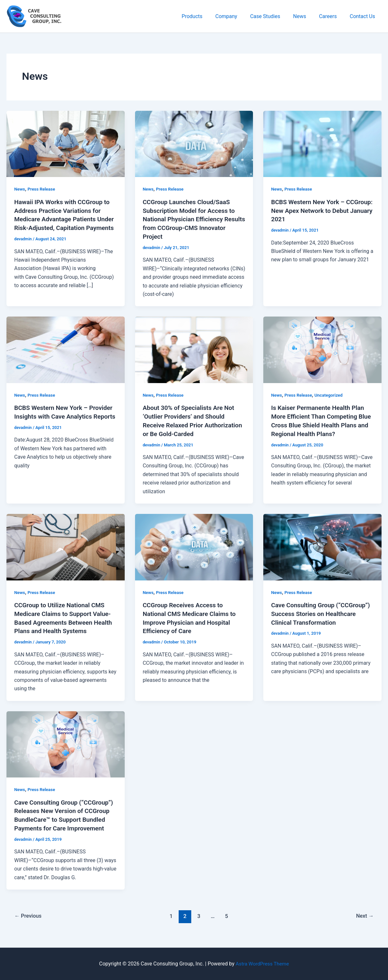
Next (364, 920)
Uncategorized (331, 394)
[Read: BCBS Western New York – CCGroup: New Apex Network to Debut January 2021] (322, 144)
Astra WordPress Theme (262, 964)
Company (238, 16)
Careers (332, 16)
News (306, 16)
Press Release (42, 189)
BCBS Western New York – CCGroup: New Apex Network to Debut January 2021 (317, 210)
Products (206, 16)
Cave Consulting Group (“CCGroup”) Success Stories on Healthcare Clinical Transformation (321, 611)
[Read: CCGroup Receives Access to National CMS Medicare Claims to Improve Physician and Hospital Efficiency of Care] (194, 544)
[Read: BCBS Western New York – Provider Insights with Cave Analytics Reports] (66, 348)
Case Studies (274, 16)
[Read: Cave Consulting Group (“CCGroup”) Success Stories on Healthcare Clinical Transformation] (322, 544)
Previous (29, 920)
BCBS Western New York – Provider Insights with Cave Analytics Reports (54, 415)
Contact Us (364, 16)
